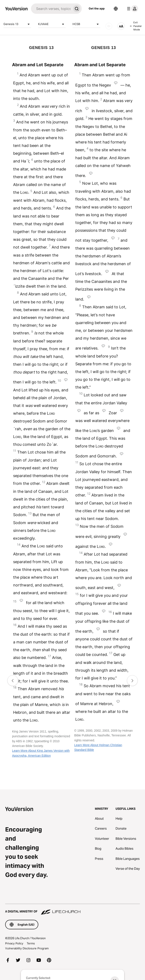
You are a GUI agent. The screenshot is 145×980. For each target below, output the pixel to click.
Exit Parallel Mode (136, 26)
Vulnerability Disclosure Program (27, 948)
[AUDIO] (109, 26)
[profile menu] (132, 9)
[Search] (51, 9)
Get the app (97, 8)
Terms (31, 943)
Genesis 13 (17, 24)
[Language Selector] (116, 9)
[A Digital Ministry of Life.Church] (72, 909)
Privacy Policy (14, 943)
